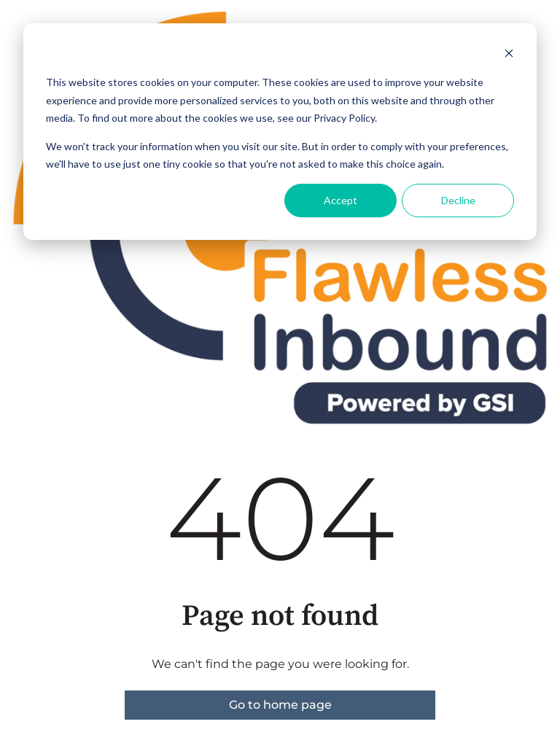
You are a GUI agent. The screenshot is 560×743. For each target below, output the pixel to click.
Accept (341, 200)
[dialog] (280, 132)
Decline (458, 200)
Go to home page (280, 705)
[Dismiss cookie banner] (509, 55)
